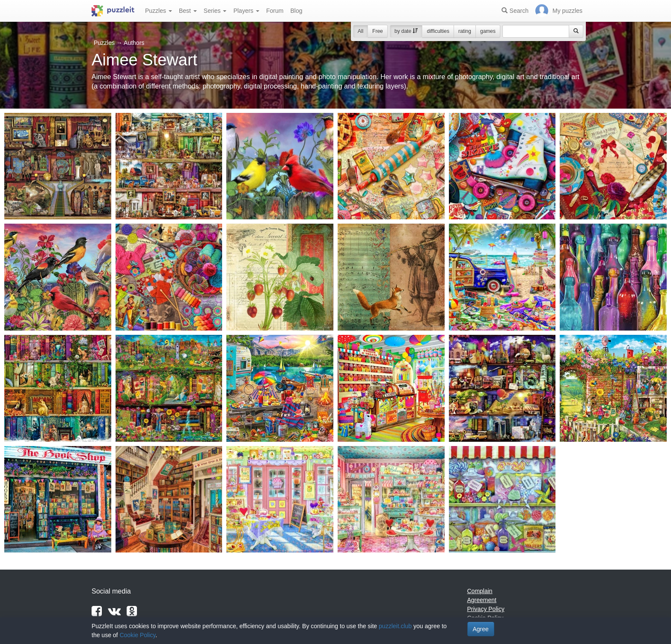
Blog (296, 11)
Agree (481, 629)
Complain (480, 591)
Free (378, 31)
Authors (134, 43)
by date (406, 31)
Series (215, 11)
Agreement (482, 600)
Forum (275, 11)
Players (246, 11)
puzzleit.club (395, 626)
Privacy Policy (486, 609)
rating (465, 31)
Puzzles (159, 11)
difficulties (438, 31)
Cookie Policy (137, 635)
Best (188, 11)
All (361, 31)
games (488, 31)
